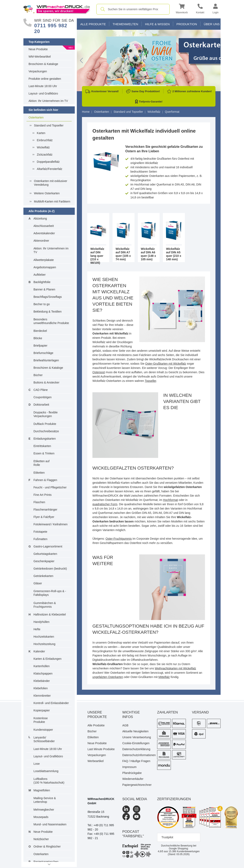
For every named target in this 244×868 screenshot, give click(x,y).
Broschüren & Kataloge (43, 64)
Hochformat (170, 500)
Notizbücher (41, 839)
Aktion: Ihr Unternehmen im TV (48, 101)
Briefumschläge (43, 353)
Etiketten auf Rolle (41, 463)
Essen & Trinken (44, 453)
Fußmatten (40, 539)
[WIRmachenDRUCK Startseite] (57, 9)
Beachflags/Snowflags (48, 297)
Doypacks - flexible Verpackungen (46, 414)
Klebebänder (42, 681)
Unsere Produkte (97, 715)
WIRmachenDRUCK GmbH (101, 801)
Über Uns (212, 24)
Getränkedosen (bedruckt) (50, 569)
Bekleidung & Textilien (48, 312)
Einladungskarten (45, 439)
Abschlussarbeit (44, 226)
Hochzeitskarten (44, 637)
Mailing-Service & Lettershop (45, 800)
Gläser (38, 583)
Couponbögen (43, 397)
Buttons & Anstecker (46, 382)
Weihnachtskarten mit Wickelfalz (176, 668)
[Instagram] (137, 809)
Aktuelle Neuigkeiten (136, 731)
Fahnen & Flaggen (45, 480)
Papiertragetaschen (46, 862)
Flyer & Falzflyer (44, 517)
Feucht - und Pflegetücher (50, 487)
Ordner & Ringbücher (47, 846)
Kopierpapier (42, 710)
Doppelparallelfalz (48, 162)
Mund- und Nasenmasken (50, 824)
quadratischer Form (105, 504)
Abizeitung (40, 218)
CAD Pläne (41, 390)
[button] (182, 9)
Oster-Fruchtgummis (119, 539)
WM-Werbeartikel (40, 57)
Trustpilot (167, 837)
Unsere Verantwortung (137, 737)
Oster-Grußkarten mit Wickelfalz (166, 364)
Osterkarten (36, 117)
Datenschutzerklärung (136, 749)
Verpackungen (38, 71)
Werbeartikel (96, 761)
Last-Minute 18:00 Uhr (43, 86)
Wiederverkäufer (133, 779)
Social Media (135, 799)
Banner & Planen (44, 289)
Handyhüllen (41, 622)
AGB (125, 725)
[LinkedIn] (126, 809)
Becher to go (42, 304)
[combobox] (133, 9)
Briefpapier (40, 346)
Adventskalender (44, 233)
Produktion (187, 24)
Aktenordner (41, 241)
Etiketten (39, 473)
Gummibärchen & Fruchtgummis (45, 605)
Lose (37, 764)
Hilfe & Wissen (157, 24)
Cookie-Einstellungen (136, 743)
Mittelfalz (164, 677)
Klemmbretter (42, 696)
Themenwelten (125, 24)
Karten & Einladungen (47, 659)
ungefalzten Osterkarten (108, 677)
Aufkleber (40, 275)
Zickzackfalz (45, 155)
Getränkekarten (43, 576)
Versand (200, 712)
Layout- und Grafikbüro (43, 93)
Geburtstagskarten (45, 554)
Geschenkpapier (44, 561)
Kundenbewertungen (184, 851)
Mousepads (41, 817)
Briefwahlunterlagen (46, 360)
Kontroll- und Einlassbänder (51, 703)
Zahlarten (167, 712)
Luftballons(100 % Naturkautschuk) (49, 781)
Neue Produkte (38, 49)
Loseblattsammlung (46, 771)
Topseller (150, 381)
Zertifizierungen (174, 799)
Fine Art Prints (43, 495)
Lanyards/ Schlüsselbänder (44, 739)
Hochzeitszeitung (44, 644)
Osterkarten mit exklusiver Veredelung (51, 183)
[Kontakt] (200, 9)
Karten (41, 133)
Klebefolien (41, 688)
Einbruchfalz (45, 140)
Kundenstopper (43, 730)
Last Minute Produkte (101, 749)
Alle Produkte (93, 24)
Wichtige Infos (131, 715)
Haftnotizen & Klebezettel (50, 614)
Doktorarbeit (41, 405)
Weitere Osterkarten (47, 193)
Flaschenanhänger (45, 510)
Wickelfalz (43, 147)
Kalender (39, 651)
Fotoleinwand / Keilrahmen (51, 524)
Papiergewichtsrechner (137, 785)
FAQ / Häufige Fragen (136, 761)
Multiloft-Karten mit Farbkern (52, 201)
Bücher (38, 375)
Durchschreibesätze (46, 431)
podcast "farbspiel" (133, 834)
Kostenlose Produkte (41, 720)
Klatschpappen (43, 673)
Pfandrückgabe (132, 773)
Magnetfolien (42, 790)
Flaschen (39, 502)
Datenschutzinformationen (137, 755)
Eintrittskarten (42, 446)
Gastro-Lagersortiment (48, 546)
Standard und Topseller (49, 125)
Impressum (129, 767)
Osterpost (99, 372)
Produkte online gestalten (45, 79)
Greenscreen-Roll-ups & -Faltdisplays (50, 593)
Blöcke (38, 338)
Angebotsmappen (45, 267)
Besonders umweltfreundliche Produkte (51, 321)
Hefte (37, 629)
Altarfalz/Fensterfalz (49, 169)
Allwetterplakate (44, 260)
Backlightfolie (42, 282)
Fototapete (40, 532)
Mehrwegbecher (44, 810)
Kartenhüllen (42, 666)
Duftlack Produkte (45, 424)
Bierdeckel (40, 331)
